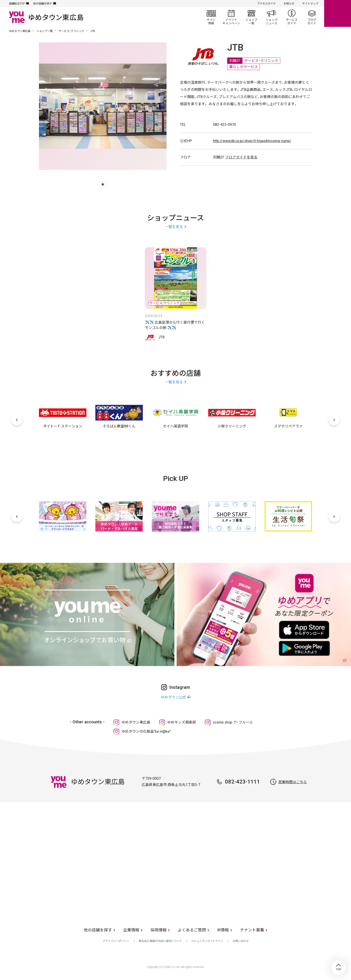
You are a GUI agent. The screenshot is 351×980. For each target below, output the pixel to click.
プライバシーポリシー (116, 941)
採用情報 (158, 930)
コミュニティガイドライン (207, 941)
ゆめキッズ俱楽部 (182, 722)
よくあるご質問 (192, 930)
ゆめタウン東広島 (20, 31)
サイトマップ (310, 4)
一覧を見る (174, 227)
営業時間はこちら (293, 782)
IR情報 (223, 930)
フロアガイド (312, 17)
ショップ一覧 (251, 17)
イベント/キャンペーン (231, 17)
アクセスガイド (266, 4)
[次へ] (334, 420)
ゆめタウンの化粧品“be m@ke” (146, 731)
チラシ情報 (211, 17)
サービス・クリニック (71, 31)
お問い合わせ (241, 941)
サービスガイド (292, 17)
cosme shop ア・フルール (233, 722)
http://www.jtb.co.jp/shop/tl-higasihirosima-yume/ (252, 141)
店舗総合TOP (17, 4)
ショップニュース (272, 17)
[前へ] (17, 420)
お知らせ (289, 4)
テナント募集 (252, 930)
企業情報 (131, 930)
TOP (338, 967)
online (338, 13)
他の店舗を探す (43, 4)
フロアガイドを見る (241, 157)
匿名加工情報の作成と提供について (160, 941)
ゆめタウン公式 (173, 697)
